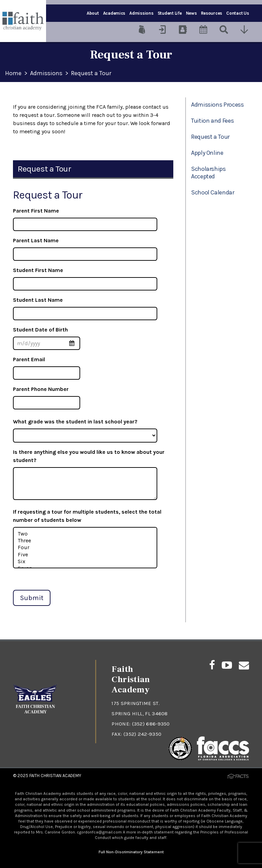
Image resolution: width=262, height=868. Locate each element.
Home (13, 73)
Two (85, 534)
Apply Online (207, 153)
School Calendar (213, 192)
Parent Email (29, 359)
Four (85, 547)
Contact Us (237, 13)
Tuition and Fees (212, 121)
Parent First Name (36, 211)
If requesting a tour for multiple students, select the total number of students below (87, 516)
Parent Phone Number (41, 389)
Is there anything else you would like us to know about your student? (89, 456)
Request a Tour (91, 73)
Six (85, 561)
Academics (114, 13)
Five (85, 555)
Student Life (170, 13)
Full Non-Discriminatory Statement (131, 852)
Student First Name (38, 270)
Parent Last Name (36, 240)
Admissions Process (217, 105)
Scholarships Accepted (208, 173)
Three (85, 541)
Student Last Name (38, 300)
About (93, 13)
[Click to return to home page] (35, 715)
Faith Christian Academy (55, 776)
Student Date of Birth (40, 330)
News (191, 13)
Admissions (141, 13)
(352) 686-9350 (151, 724)
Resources (212, 13)
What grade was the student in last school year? (75, 422)
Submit (32, 598)
